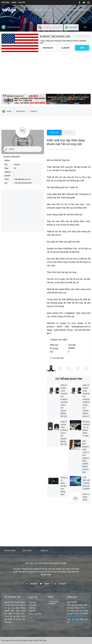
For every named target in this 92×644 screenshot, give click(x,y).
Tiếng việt (54, 133)
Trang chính (10, 551)
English (69, 133)
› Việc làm (32, 602)
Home (7, 111)
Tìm (85, 27)
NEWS (14, 2)
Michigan (48, 48)
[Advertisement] (46, 74)
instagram (60, 584)
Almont (65, 48)
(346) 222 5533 (76, 622)
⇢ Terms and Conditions (53, 603)
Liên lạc (49, 10)
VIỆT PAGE (5, 2)
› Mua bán (32, 605)
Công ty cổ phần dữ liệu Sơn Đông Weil (64, 486)
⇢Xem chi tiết (10, 626)
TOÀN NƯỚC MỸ (25, 10)
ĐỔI (82, 48)
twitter (44, 584)
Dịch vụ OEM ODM (86, 497)
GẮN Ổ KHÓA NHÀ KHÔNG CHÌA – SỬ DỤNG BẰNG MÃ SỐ (64, 433)
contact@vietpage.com (77, 616)
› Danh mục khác (35, 614)
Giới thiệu (38, 10)
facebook (31, 584)
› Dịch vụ (32, 608)
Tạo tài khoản (74, 10)
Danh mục (73, 27)
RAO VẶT (22, 2)
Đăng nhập (86, 10)
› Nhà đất (32, 611)
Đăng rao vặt (11, 27)
